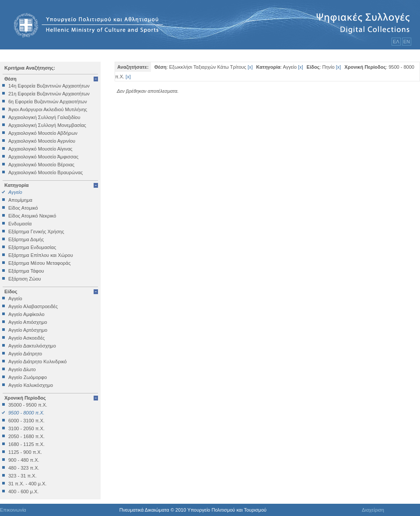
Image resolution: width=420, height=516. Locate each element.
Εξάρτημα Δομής (26, 239)
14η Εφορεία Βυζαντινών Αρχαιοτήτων (49, 86)
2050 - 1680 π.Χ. (26, 436)
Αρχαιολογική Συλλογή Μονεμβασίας (47, 125)
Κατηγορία (17, 185)
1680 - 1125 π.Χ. (26, 444)
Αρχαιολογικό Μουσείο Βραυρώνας (45, 172)
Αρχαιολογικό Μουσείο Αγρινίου (42, 141)
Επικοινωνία (13, 510)
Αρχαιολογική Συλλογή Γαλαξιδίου (44, 117)
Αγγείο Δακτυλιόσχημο (32, 346)
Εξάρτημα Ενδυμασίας (32, 247)
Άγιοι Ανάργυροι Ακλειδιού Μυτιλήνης (48, 109)
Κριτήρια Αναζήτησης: (30, 68)
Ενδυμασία (20, 224)
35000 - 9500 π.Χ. (28, 405)
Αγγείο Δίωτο (22, 369)
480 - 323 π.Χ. (24, 468)
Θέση (10, 79)
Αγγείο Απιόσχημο (28, 322)
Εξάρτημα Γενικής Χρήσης (36, 232)
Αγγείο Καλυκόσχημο (31, 385)
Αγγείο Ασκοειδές (26, 338)
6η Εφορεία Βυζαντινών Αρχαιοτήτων (48, 102)
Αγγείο (15, 192)
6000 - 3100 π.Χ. (26, 421)
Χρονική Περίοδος (25, 398)
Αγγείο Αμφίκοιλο (26, 314)
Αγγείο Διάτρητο (25, 354)
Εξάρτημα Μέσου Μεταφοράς (39, 263)
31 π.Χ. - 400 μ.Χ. (27, 484)
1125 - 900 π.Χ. (25, 452)
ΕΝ (407, 42)
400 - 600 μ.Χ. (23, 491)
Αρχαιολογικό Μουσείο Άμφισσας (43, 157)
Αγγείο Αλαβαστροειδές (33, 306)
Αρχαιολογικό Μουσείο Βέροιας (41, 165)
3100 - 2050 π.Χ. (26, 428)
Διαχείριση (373, 510)
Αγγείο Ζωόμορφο (28, 377)
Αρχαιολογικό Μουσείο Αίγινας (40, 149)
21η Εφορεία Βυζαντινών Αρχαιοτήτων (49, 94)
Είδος (11, 291)
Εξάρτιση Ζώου (25, 279)
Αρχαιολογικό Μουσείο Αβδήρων (43, 133)
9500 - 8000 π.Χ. (26, 413)
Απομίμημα (20, 200)
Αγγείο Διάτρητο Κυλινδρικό (37, 362)
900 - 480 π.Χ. (24, 460)
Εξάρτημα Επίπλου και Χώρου (41, 255)
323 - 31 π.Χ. (22, 476)
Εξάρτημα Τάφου (26, 271)
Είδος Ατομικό (23, 208)
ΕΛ (396, 42)
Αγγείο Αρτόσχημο (28, 330)
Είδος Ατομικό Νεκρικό (32, 216)
